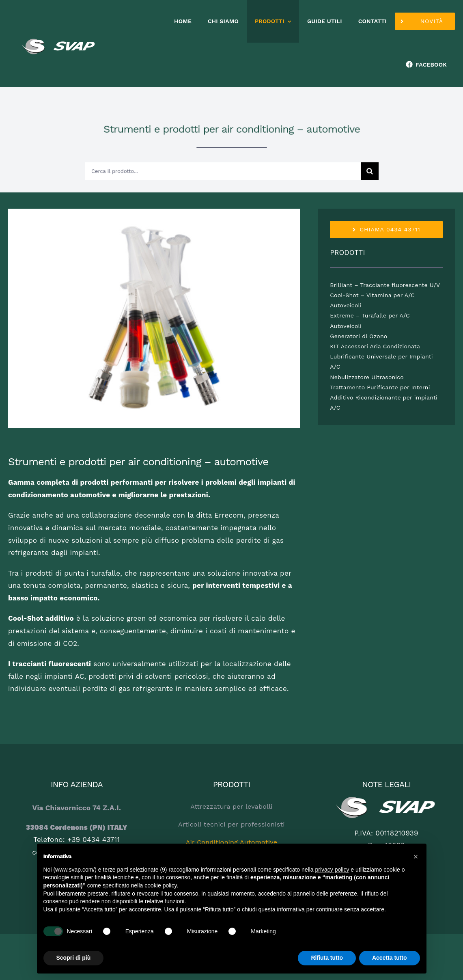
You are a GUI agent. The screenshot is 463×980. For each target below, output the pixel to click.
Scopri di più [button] (74, 958)
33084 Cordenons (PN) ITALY (77, 827)
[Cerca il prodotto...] (223, 169)
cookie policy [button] (160, 885)
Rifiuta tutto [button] (327, 958)
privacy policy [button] (332, 870)
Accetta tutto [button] (390, 958)
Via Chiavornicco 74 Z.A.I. (77, 808)
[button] (416, 857)
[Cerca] (356, 169)
